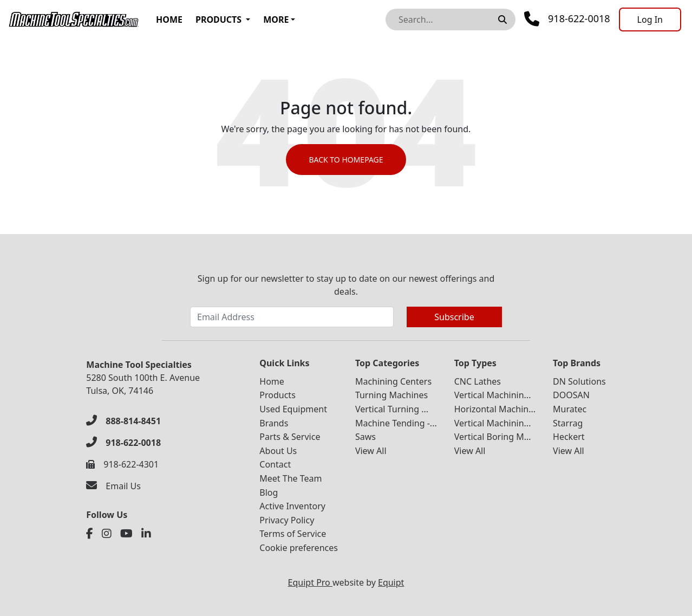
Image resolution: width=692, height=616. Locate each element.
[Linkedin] (146, 534)
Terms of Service (293, 534)
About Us (278, 451)
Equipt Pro (310, 582)
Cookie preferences (299, 548)
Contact (275, 464)
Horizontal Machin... (495, 409)
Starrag (568, 423)
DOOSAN (571, 395)
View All (371, 451)
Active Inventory (292, 506)
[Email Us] (113, 486)
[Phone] (567, 19)
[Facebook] (90, 534)
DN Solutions (579, 381)
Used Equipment (293, 409)
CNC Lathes (478, 381)
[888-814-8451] (123, 421)
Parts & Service (290, 437)
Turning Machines (391, 395)
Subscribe (454, 317)
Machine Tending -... (396, 423)
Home (169, 20)
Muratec (570, 409)
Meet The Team (290, 478)
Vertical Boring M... (493, 437)
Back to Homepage (346, 160)
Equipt (391, 582)
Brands (274, 423)
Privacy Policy (287, 520)
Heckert (569, 437)
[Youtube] (126, 534)
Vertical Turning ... (392, 409)
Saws (365, 437)
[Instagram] (107, 534)
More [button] (276, 20)
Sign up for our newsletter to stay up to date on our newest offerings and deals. (346, 285)
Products (218, 20)
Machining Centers (393, 381)
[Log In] (650, 20)
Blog (269, 492)
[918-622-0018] (123, 443)
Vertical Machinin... (493, 395)
